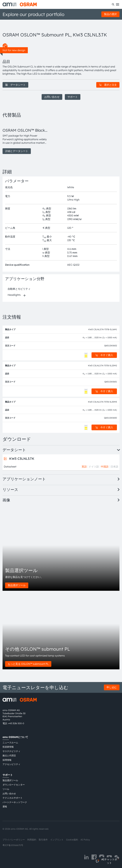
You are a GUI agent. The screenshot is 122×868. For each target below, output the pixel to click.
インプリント (57, 840)
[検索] (113, 4)
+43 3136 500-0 (16, 723)
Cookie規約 (72, 840)
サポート (73, 97)
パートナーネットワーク (15, 802)
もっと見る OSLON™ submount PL (28, 664)
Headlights (14, 295)
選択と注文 (108, 85)
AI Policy (85, 840)
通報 (5, 807)
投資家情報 (8, 747)
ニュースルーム (10, 743)
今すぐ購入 (104, 355)
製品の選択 (110, 14)
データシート (15, 85)
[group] (25, 138)
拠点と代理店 (9, 756)
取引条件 (43, 840)
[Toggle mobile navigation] (118, 4)
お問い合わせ (52, 97)
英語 (84, 467)
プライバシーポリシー (14, 840)
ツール (6, 789)
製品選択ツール (17, 585)
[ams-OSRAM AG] (20, 4)
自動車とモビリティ (19, 289)
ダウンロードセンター (14, 785)
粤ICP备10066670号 (13, 845)
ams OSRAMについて (15, 737)
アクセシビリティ (11, 764)
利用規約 (32, 840)
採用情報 (7, 760)
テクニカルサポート (13, 798)
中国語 (105, 467)
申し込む (112, 687)
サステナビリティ (11, 751)
